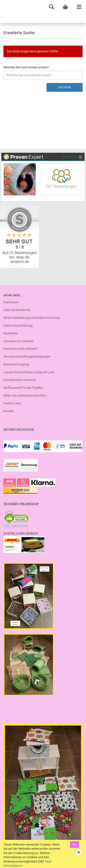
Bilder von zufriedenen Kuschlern (25, 395)
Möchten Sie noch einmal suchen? (26, 67)
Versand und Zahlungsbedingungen (27, 356)
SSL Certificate (16, 526)
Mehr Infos (72, 157)
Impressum (11, 302)
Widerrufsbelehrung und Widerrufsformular (32, 318)
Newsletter (11, 333)
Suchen (65, 87)
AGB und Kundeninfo (17, 310)
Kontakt (9, 411)
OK (75, 845)
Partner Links (12, 403)
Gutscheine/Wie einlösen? (21, 349)
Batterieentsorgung (16, 364)
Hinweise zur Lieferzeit (18, 341)
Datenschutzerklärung (18, 326)
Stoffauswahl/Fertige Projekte (23, 388)
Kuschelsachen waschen (20, 380)
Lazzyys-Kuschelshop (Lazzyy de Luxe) (29, 372)
